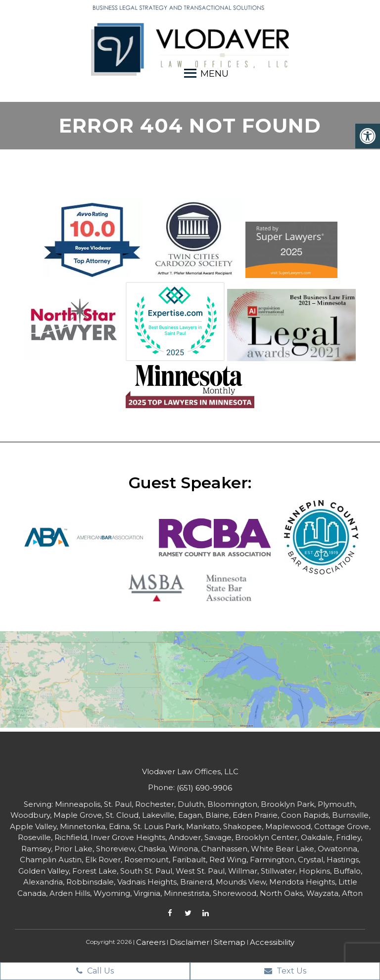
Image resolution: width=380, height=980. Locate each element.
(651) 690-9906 (204, 788)
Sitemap (230, 942)
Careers (151, 942)
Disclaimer (190, 942)
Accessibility (272, 942)
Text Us (285, 971)
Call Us (95, 971)
